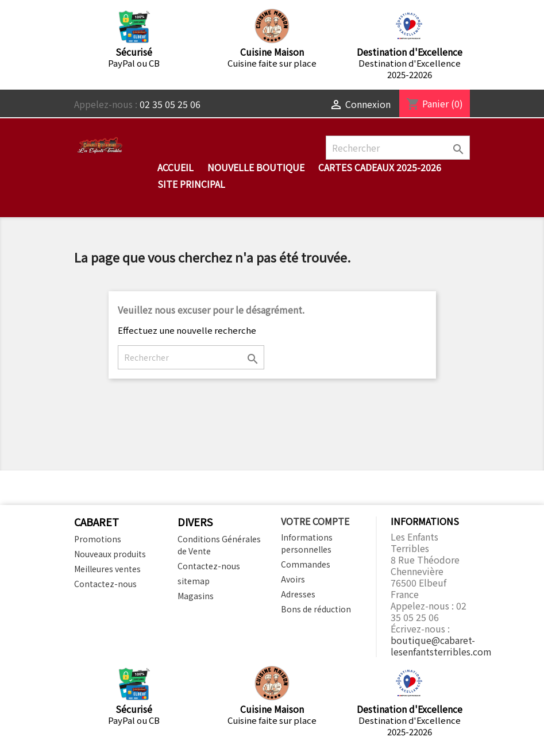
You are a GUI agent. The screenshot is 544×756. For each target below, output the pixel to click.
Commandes (306, 564)
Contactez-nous (105, 584)
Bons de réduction (316, 609)
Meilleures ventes (107, 569)
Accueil (175, 167)
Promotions (98, 539)
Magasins (196, 596)
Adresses (298, 594)
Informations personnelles (307, 543)
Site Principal (191, 184)
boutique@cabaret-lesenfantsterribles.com (441, 646)
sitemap (194, 581)
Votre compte (315, 521)
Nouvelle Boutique (256, 167)
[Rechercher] (398, 148)
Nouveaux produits (110, 554)
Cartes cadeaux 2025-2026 (380, 167)
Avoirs (293, 579)
